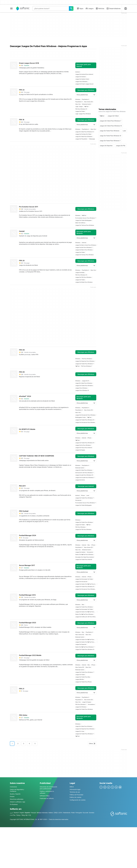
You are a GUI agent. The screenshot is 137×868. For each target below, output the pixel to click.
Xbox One (78, 104)
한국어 (60, 813)
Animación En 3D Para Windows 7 (84, 473)
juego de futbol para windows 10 (85, 132)
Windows (78, 99)
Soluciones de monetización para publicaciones (48, 788)
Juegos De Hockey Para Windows (84, 255)
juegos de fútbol (80, 111)
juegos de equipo (80, 450)
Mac (89, 545)
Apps (80, 8)
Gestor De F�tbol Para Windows (84, 555)
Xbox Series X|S (88, 102)
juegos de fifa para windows (83, 277)
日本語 (56, 813)
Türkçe (18, 815)
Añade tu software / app (18, 802)
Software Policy (45, 796)
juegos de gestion (80, 552)
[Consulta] (51, 8)
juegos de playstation (81, 139)
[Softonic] (23, 8)
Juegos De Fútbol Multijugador (84, 220)
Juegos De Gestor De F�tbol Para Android (86, 584)
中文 (30, 815)
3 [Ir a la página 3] (24, 743)
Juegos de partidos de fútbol (83, 134)
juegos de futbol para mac (83, 677)
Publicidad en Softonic (47, 798)
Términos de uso (75, 792)
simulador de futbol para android (84, 557)
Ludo (88, 495)
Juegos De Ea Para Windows (83, 445)
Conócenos (13, 787)
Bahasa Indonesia (42, 813)
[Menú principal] (11, 8)
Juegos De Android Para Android (84, 74)
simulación (78, 500)
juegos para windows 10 (82, 390)
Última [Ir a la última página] (92, 743)
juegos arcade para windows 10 (84, 475)
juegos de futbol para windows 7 (85, 364)
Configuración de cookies (78, 800)
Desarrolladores (114, 8)
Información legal (75, 789)
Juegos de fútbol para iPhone (83, 682)
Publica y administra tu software (47, 792)
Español (27, 813)
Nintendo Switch (87, 104)
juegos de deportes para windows (85, 361)
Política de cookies (75, 797)
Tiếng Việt (24, 815)
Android (77, 72)
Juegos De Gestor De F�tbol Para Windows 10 (86, 642)
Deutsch (16, 813)
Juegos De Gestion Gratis (82, 79)
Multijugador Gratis (80, 417)
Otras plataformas (86, 95)
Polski (73, 813)
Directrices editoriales (17, 799)
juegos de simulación (81, 582)
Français (33, 813)
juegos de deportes (81, 644)
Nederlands (67, 813)
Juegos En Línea (80, 731)
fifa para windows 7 (87, 366)
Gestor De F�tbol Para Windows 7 (85, 647)
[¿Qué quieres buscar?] (71, 8)
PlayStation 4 (79, 102)
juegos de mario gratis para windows (86, 245)
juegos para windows (81, 82)
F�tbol (86, 106)
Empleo (12, 797)
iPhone (89, 438)
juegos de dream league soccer (84, 84)
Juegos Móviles (80, 679)
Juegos (89, 8)
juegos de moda (80, 273)
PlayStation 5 (85, 99)
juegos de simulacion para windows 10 (86, 422)
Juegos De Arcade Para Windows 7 (85, 478)
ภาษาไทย (13, 815)
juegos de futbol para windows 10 (85, 420)
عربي (11, 813)
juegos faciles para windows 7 (84, 247)
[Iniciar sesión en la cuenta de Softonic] (126, 8)
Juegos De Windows (81, 707)
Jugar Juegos (79, 106)
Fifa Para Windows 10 (81, 109)
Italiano (51, 813)
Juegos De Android (80, 77)
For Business (14, 804)
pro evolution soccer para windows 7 (86, 218)
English (22, 813)
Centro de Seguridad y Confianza (17, 790)
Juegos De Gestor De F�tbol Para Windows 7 (86, 612)
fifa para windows (87, 359)
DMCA (72, 787)
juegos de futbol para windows (84, 386)
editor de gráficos (80, 223)
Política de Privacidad (76, 795)
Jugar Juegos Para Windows (83, 114)
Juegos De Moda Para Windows (84, 282)
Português (79, 813)
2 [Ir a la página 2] (18, 743)
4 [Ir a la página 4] (29, 743)
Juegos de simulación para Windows (85, 415)
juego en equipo (87, 702)
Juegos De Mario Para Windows (84, 250)
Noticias (100, 8)
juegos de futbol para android (84, 559)
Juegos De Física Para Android (84, 448)
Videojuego (92, 139)
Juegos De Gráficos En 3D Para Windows (86, 617)
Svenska (92, 813)
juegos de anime (80, 480)
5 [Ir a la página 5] (35, 743)
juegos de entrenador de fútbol (84, 579)
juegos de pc (86, 381)
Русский (85, 813)
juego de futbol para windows (84, 137)
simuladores (91, 704)
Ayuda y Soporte (15, 794)
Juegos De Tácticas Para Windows (85, 225)
